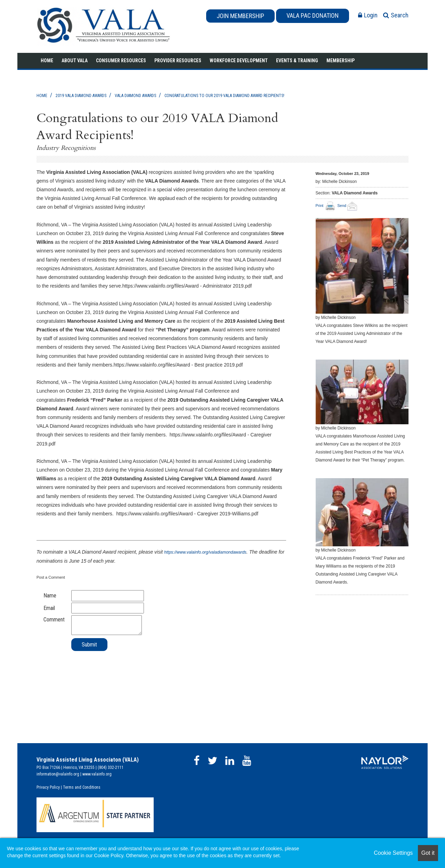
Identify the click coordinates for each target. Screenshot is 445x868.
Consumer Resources (121, 61)
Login (368, 15)
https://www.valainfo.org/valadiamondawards (205, 552)
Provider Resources (178, 61)
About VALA (75, 61)
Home (47, 61)
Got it (428, 853)
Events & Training (297, 61)
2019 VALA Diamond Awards (81, 96)
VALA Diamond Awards (135, 96)
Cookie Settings (393, 853)
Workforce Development (239, 61)
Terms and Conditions (82, 787)
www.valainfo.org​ (97, 774)
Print (320, 206)
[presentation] (89, 665)
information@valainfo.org (58, 774)
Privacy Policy (48, 787)
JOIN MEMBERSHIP (240, 16)
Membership (341, 61)
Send (348, 206)
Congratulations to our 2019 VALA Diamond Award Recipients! (224, 96)
